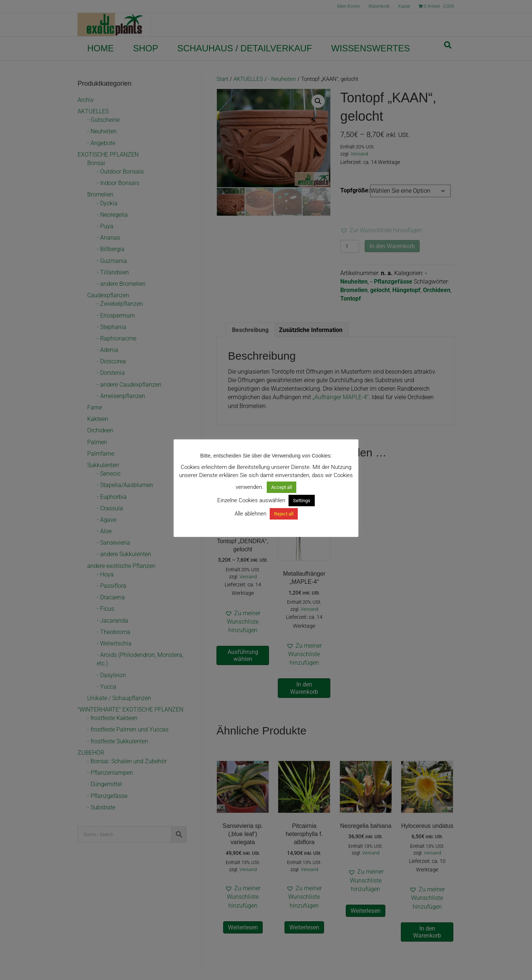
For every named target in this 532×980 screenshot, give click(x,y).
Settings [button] (302, 501)
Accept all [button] (282, 487)
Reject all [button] (284, 514)
